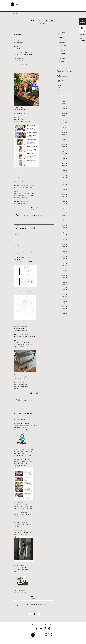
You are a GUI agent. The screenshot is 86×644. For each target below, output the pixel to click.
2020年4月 (64, 170)
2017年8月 (64, 247)
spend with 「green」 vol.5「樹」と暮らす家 (65, 72)
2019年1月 (64, 206)
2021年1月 (64, 149)
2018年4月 (64, 228)
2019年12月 (64, 180)
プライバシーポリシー (36, 625)
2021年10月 (65, 128)
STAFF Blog (61, 40)
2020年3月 (64, 173)
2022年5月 (64, 111)
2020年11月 (64, 154)
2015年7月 (64, 306)
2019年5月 (64, 197)
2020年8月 (64, 161)
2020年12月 (64, 151)
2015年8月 (64, 304)
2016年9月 (64, 273)
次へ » (38, 614)
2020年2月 (64, 175)
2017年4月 (64, 256)
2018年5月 (64, 225)
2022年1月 (64, 120)
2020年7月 (64, 163)
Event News (61, 37)
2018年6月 (64, 223)
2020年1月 (64, 178)
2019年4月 (64, 199)
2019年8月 (64, 189)
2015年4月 (64, 313)
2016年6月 (64, 280)
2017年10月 (64, 242)
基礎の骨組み (60, 85)
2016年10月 (64, 270)
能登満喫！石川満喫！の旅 (62, 77)
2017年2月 (64, 261)
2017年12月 (65, 237)
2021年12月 (65, 123)
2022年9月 (64, 101)
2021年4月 (64, 142)
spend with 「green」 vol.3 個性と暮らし (64, 90)
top (11, 13)
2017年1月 (64, 263)
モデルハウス (61, 56)
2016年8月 (64, 275)
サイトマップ (44, 625)
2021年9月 (64, 130)
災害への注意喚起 (62, 61)
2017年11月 (64, 240)
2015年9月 (64, 301)
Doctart (60, 35)
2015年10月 (64, 299)
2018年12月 (65, 209)
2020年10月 (64, 156)
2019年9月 (64, 187)
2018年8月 (64, 218)
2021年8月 (64, 132)
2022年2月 (64, 118)
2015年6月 (64, 309)
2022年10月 (64, 99)
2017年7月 (64, 249)
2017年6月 (64, 251)
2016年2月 (64, 290)
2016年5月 (64, 282)
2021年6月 (64, 137)
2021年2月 (64, 147)
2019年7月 (64, 192)
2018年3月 (64, 230)
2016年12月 (64, 266)
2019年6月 (64, 194)
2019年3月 (64, 201)
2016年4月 (64, 285)
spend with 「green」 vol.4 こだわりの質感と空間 (64, 81)
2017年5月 (64, 254)
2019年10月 (65, 185)
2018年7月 (64, 220)
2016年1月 (64, 292)
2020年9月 (64, 159)
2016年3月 (64, 287)
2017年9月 (64, 244)
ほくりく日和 (61, 53)
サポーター (50, 625)
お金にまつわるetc (62, 48)
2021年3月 (64, 144)
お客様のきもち (61, 43)
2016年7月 (64, 278)
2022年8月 (64, 104)
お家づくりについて (63, 45)
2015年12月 (64, 294)
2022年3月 (64, 116)
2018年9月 (64, 216)
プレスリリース (61, 51)
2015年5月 (64, 311)
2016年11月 (64, 268)
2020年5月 (64, 168)
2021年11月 (65, 125)
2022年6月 (64, 109)
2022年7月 (64, 106)
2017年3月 (64, 259)
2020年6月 (64, 166)
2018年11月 (65, 211)
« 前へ (30, 614)
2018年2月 (64, 232)
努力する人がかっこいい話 (23, 413)
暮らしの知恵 (61, 59)
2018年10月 (65, 213)
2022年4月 (64, 113)
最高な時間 (18, 35)
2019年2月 (64, 204)
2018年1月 (64, 235)
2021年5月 (64, 140)
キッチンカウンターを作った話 (24, 228)
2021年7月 (64, 135)
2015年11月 (64, 297)
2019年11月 (65, 182)
